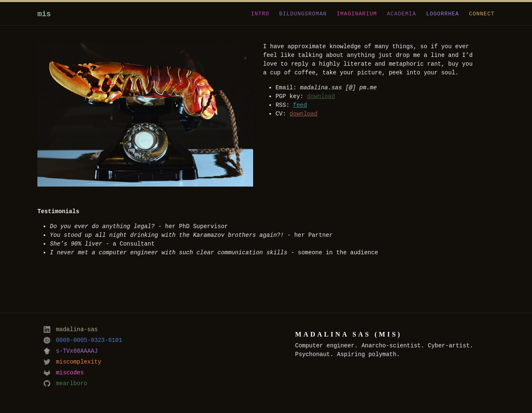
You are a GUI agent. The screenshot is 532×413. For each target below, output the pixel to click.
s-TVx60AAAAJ (71, 351)
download (321, 97)
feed (300, 105)
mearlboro (65, 384)
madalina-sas (71, 330)
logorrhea (442, 13)
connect (482, 13)
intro (260, 13)
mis (44, 14)
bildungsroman (303, 13)
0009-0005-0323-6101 (83, 340)
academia (401, 13)
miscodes (64, 373)
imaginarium (357, 13)
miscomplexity (73, 362)
